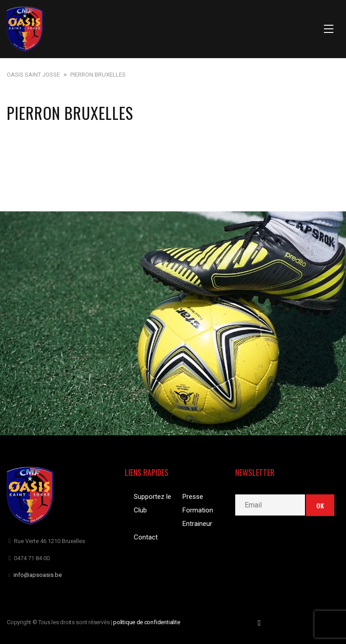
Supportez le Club (153, 503)
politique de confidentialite (147, 622)
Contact (146, 537)
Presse (193, 497)
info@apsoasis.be (38, 575)
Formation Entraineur (198, 517)
